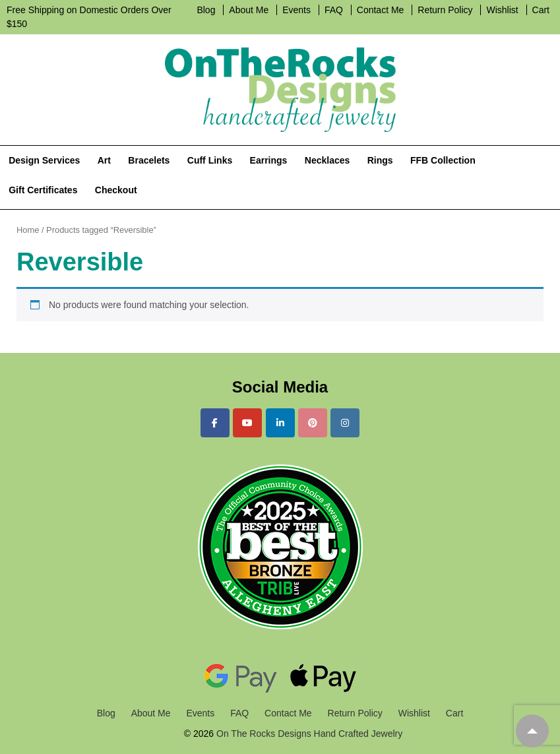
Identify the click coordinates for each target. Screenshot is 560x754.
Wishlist (502, 10)
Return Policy (445, 10)
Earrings (269, 160)
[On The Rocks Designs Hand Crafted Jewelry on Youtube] (247, 423)
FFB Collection (443, 160)
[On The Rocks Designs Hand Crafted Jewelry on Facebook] (215, 423)
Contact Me (381, 10)
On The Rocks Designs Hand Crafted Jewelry (308, 734)
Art (104, 160)
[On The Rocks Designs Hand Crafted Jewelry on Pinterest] (313, 423)
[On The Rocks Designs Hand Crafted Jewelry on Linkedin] (280, 423)
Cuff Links (210, 160)
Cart (541, 10)
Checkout (116, 190)
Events (296, 10)
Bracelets (149, 160)
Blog (206, 10)
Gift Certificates (43, 190)
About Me (249, 10)
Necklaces (327, 160)
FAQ (334, 10)
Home (28, 230)
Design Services (44, 160)
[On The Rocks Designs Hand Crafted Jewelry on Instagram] (345, 423)
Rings (380, 160)
